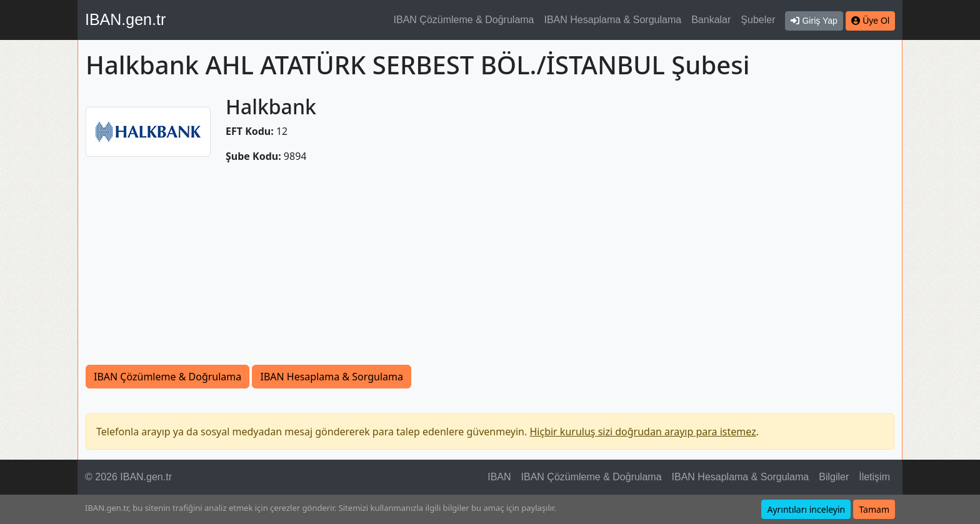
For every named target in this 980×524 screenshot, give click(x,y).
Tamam (874, 509)
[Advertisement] (490, 271)
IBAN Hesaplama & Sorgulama (613, 20)
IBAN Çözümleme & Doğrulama (464, 20)
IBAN (499, 477)
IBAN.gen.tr (125, 19)
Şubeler (758, 20)
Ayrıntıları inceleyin (806, 509)
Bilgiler (834, 477)
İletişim (874, 477)
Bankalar (711, 20)
